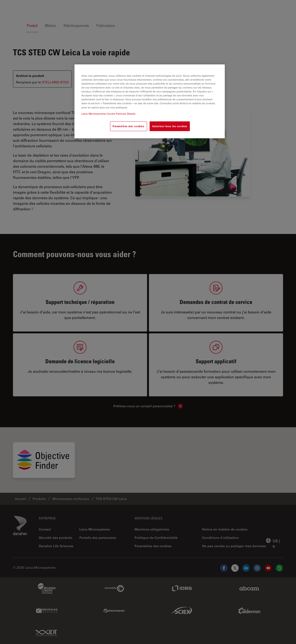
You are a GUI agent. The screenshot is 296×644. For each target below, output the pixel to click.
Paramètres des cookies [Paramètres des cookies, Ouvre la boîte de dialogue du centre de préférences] (129, 126)
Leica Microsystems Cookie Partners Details (108, 114)
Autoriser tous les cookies (170, 126)
